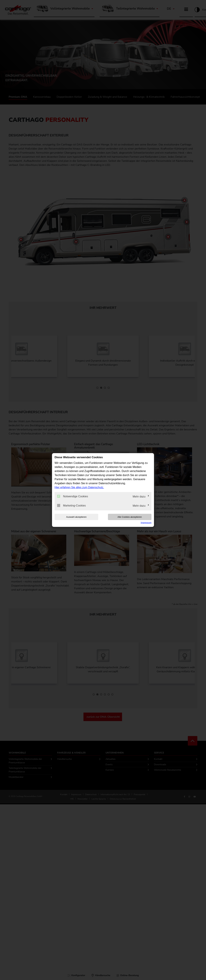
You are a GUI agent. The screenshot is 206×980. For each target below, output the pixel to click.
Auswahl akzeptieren (76, 517)
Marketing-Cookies (71, 505)
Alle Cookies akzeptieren (130, 517)
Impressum (146, 523)
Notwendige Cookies (73, 496)
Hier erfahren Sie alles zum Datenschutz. (79, 487)
